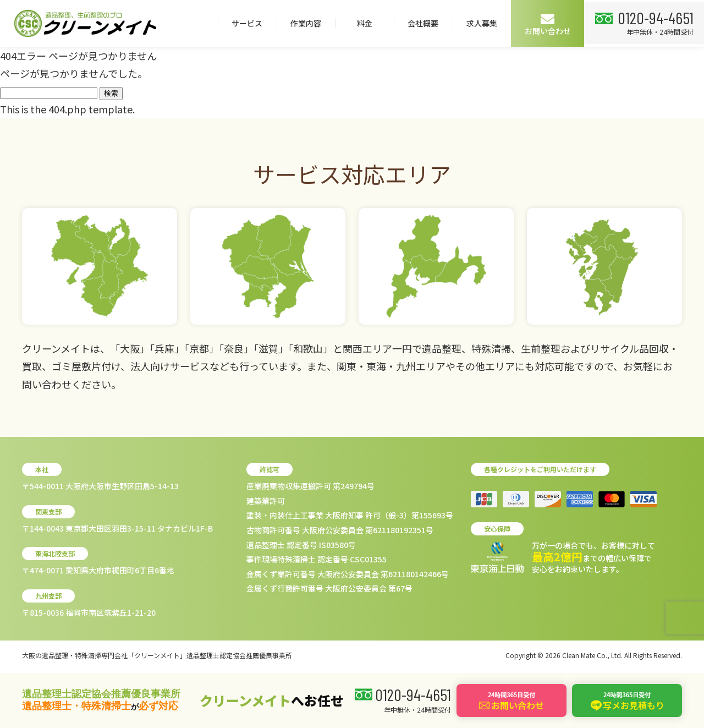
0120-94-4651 (73, 63)
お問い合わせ (668, 24)
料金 (484, 23)
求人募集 (602, 23)
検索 (111, 93)
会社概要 (543, 23)
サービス (367, 23)
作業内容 (426, 23)
